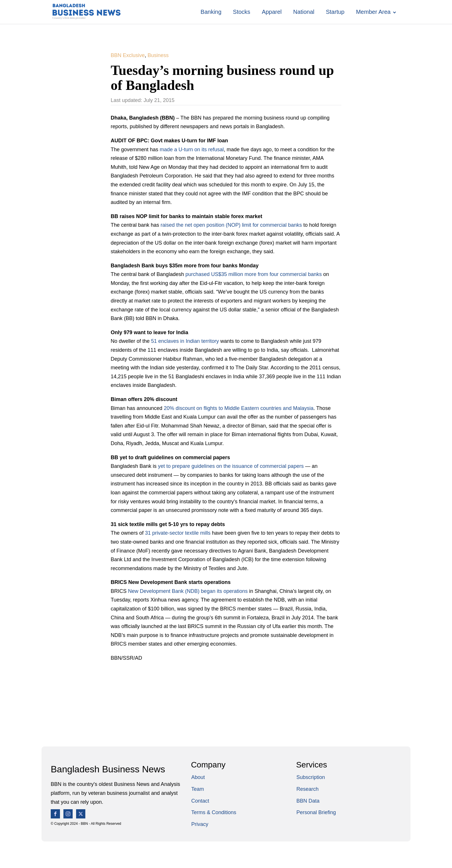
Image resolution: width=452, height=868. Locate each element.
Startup (335, 12)
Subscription (311, 777)
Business (158, 55)
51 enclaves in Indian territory (186, 341)
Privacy (200, 824)
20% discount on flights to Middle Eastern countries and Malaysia (239, 408)
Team (197, 789)
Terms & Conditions (214, 812)
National (304, 12)
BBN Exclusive (128, 55)
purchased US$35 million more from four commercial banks (254, 274)
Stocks (242, 12)
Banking (211, 12)
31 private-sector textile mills (178, 533)
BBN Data (308, 801)
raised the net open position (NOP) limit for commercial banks (231, 225)
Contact (200, 801)
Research (307, 789)
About (198, 777)
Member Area (373, 12)
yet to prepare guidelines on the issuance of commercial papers (231, 466)
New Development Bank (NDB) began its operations (189, 591)
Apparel (272, 12)
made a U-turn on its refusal (192, 150)
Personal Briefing (316, 812)
